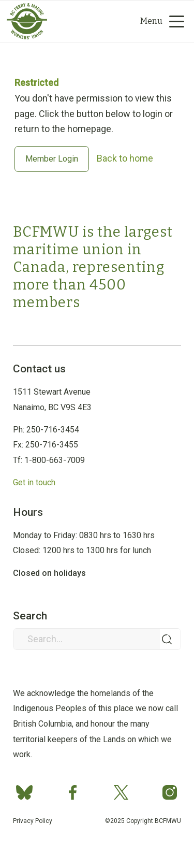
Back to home (125, 158)
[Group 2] (79, 21)
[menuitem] (105, 21)
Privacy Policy (33, 821)
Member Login (52, 159)
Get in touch (34, 482)
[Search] (87, 21)
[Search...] (97, 639)
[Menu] (159, 21)
